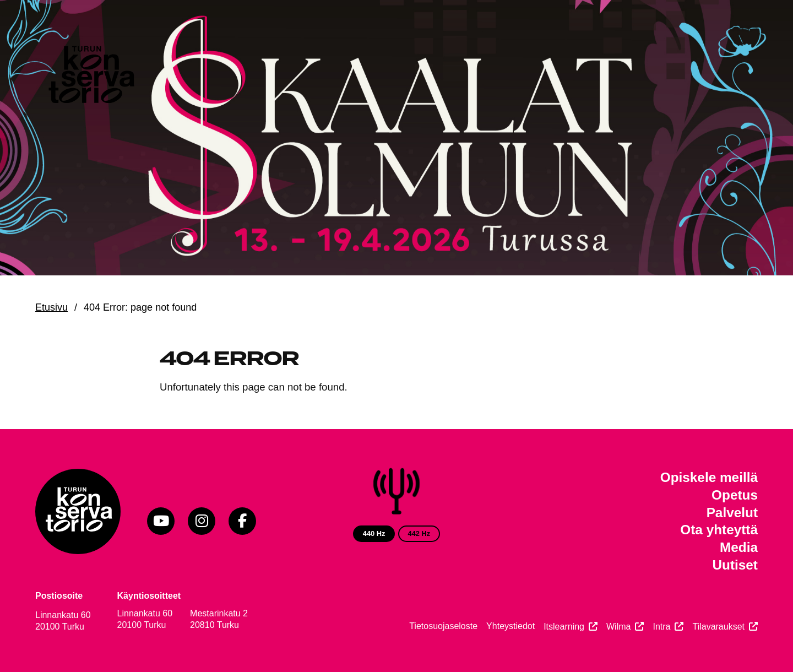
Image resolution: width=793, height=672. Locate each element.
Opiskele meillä (709, 477)
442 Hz (419, 533)
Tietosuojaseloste (443, 626)
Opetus (735, 495)
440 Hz (374, 533)
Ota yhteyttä (719, 530)
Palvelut (732, 513)
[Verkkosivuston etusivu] (90, 77)
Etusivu (51, 307)
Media (739, 547)
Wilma (618, 627)
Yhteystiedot (510, 626)
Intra (661, 627)
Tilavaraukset (718, 627)
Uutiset (735, 565)
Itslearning (564, 627)
